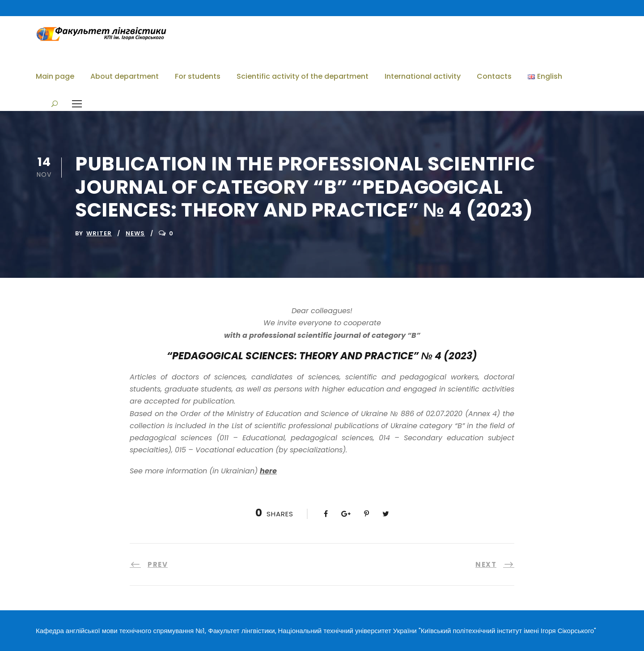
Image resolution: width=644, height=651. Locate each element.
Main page (55, 76)
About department (125, 76)
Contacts (494, 76)
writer (99, 233)
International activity (423, 76)
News (135, 233)
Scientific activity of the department (303, 76)
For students (198, 76)
